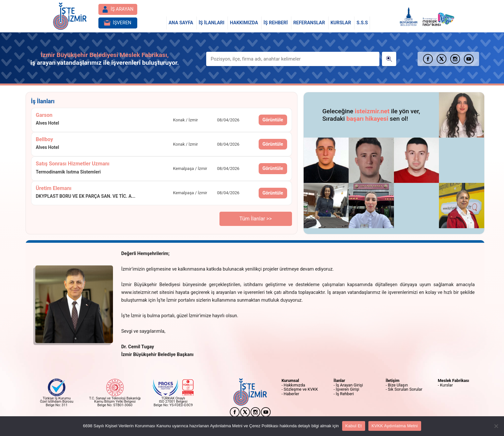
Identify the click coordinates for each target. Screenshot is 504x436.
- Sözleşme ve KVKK (300, 389)
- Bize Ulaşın (397, 385)
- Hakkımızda (293, 385)
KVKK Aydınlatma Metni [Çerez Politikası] (395, 426)
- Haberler (291, 394)
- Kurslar (445, 385)
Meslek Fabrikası (454, 380)
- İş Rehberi (344, 394)
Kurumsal (290, 380)
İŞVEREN (118, 23)
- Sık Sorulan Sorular (404, 389)
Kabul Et (354, 426)
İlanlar (340, 380)
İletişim (393, 380)
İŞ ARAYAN (118, 9)
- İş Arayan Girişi (348, 385)
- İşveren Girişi (347, 389)
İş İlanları (43, 101)
